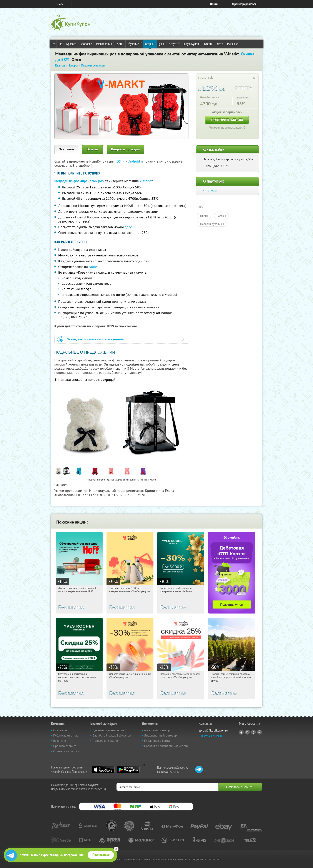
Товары (150, 43)
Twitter (253, 732)
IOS (119, 161)
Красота (72, 43)
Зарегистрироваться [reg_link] (244, 4)
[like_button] (250, 78)
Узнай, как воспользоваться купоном (96, 339)
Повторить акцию (227, 120)
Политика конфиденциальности (166, 746)
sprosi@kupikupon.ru (213, 730)
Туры (162, 43)
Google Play (128, 770)
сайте (93, 267)
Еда (61, 43)
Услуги (175, 43)
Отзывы (92, 149)
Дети (221, 43)
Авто (121, 43)
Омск (60, 4)
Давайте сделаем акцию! (109, 730)
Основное (66, 149)
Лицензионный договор (161, 735)
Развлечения (105, 43)
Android (135, 161)
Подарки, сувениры (212, 224)
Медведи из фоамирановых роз (79, 181)
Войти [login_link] (214, 4)
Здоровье (87, 43)
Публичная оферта (157, 741)
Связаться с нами (210, 736)
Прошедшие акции (105, 741)
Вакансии (60, 741)
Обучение (134, 43)
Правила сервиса (65, 746)
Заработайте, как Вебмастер (112, 735)
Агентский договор (157, 730)
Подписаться (101, 855)
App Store (103, 770)
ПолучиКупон (192, 43)
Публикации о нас (66, 735)
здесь (129, 227)
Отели (209, 43)
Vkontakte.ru (247, 732)
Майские (234, 43)
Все (53, 44)
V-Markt (146, 181)
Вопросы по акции (125, 149)
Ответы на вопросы (66, 751)
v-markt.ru (210, 190)
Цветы (204, 216)
